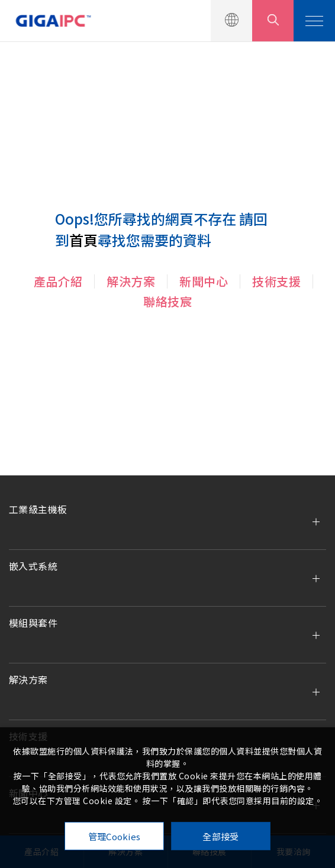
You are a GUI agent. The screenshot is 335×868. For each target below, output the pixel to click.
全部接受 (220, 836)
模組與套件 (33, 623)
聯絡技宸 (167, 301)
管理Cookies (115, 836)
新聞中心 (204, 281)
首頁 (83, 240)
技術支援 (276, 281)
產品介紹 (58, 281)
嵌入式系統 (33, 566)
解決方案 (131, 281)
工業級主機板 (38, 509)
